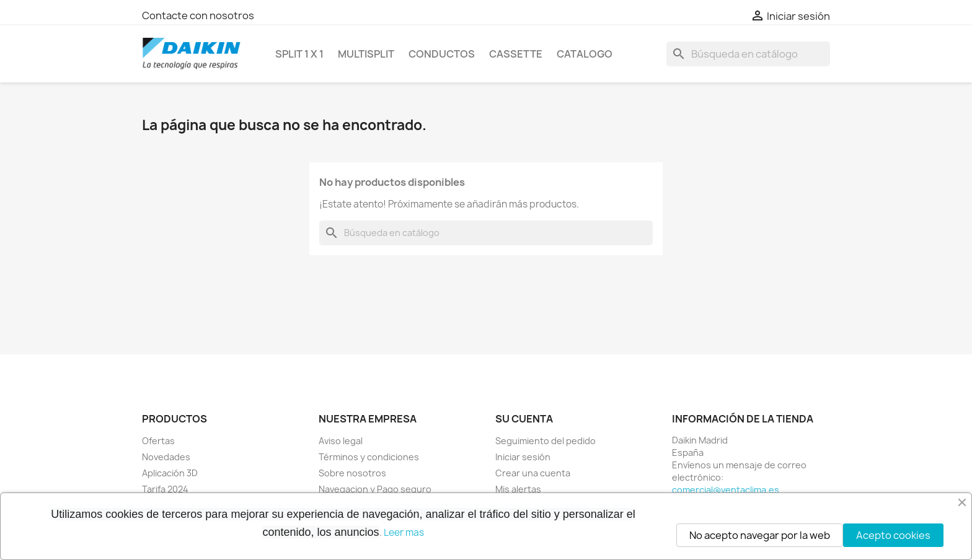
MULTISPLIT (366, 54)
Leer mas (404, 532)
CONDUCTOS (442, 54)
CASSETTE (516, 54)
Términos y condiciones (369, 457)
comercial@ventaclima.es (726, 490)
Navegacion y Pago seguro (375, 489)
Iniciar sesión (523, 457)
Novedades (166, 457)
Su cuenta (524, 419)
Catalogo (585, 54)
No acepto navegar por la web (760, 535)
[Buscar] (748, 54)
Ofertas (158, 441)
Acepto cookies (893, 535)
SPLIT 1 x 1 (299, 54)
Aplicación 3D (170, 473)
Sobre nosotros (352, 473)
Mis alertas (518, 489)
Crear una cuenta (533, 473)
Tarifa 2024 (165, 489)
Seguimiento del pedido (546, 441)
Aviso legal (341, 441)
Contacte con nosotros (198, 15)
